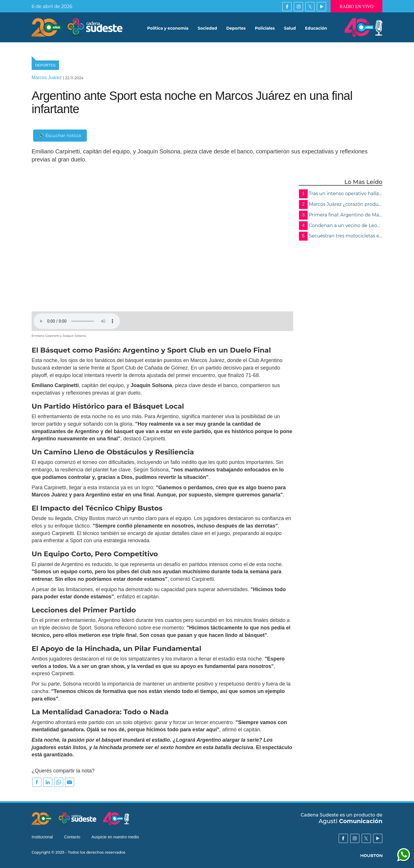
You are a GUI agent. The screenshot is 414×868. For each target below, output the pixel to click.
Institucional (42, 837)
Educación (316, 28)
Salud (290, 28)
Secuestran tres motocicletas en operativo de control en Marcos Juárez (341, 236)
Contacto (72, 837)
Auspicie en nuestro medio (115, 837)
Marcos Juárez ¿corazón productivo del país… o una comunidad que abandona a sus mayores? (341, 204)
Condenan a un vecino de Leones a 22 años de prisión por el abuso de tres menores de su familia (341, 226)
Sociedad (207, 28)
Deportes (236, 28)
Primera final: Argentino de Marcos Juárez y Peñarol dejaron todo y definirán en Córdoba (341, 215)
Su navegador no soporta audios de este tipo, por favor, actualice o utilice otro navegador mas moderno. (77, 321)
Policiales (265, 28)
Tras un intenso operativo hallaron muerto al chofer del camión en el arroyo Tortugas (341, 194)
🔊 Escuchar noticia (60, 135)
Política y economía (168, 28)
